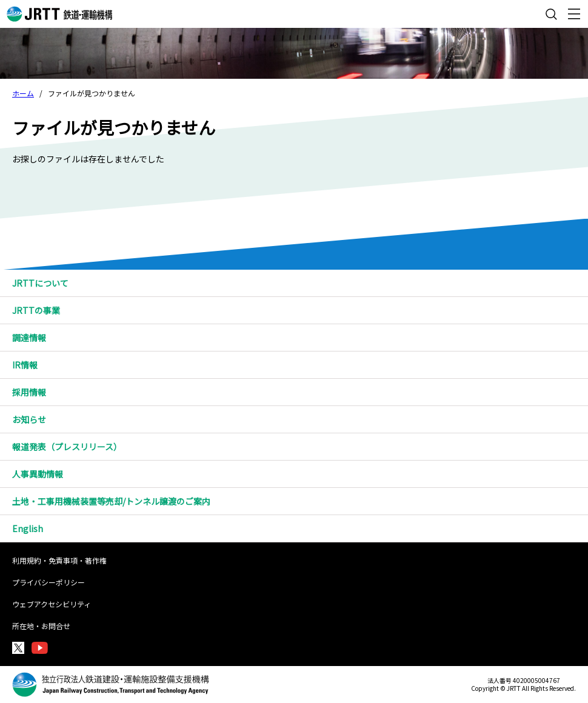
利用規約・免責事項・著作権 (59, 560)
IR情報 (300, 365)
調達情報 (300, 338)
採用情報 (300, 392)
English (28, 528)
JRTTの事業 (300, 310)
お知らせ (29, 419)
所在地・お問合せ (41, 626)
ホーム (23, 93)
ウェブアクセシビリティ (52, 604)
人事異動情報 (38, 474)
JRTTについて (300, 283)
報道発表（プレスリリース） (67, 447)
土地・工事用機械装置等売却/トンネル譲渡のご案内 (111, 501)
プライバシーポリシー (48, 582)
